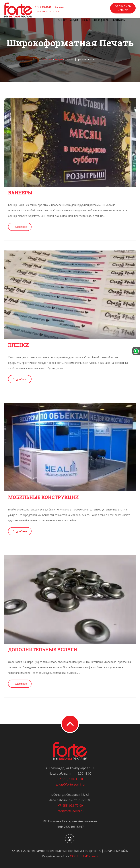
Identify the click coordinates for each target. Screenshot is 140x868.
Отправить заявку (123, 8)
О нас (62, 20)
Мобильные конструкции (43, 497)
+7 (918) (49, 7)
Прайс (86, 20)
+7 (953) (47, 12)
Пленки (18, 345)
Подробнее (20, 227)
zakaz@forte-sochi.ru (70, 784)
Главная (47, 59)
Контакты (119, 20)
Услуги (74, 20)
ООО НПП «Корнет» (84, 856)
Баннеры (20, 193)
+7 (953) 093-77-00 (70, 806)
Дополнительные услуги (43, 650)
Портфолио (101, 20)
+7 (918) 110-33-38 (70, 779)
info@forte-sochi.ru (70, 811)
